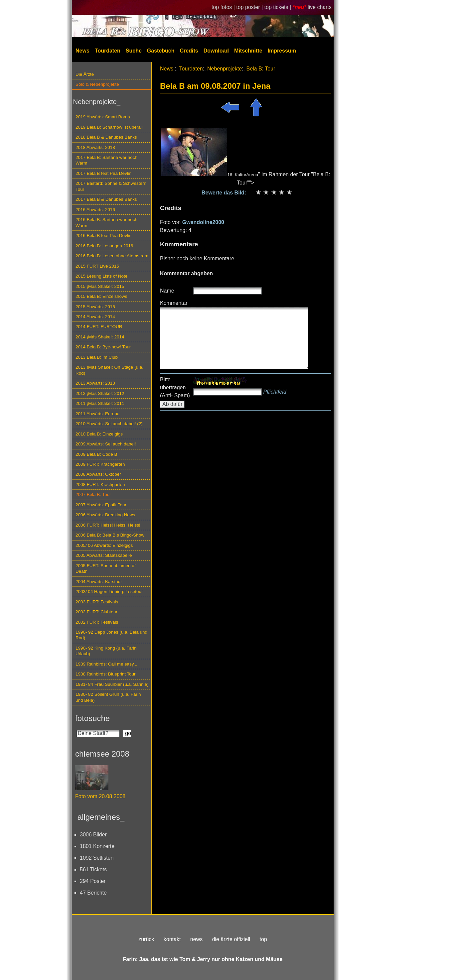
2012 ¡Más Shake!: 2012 (100, 393)
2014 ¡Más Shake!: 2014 (100, 337)
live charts (320, 7)
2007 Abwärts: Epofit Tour (101, 505)
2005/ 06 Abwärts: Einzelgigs (104, 545)
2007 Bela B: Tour (93, 494)
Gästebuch (161, 51)
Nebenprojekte (225, 69)
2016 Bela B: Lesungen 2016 (104, 246)
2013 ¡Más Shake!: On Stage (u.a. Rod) (109, 370)
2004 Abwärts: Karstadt (99, 582)
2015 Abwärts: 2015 (95, 307)
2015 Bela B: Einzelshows (101, 296)
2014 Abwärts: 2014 (95, 317)
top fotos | (224, 7)
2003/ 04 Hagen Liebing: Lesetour (109, 592)
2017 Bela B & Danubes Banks (106, 199)
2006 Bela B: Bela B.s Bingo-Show (110, 535)
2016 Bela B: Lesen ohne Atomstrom (112, 256)
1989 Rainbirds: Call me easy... (106, 664)
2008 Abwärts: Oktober (98, 474)
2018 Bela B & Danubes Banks (106, 137)
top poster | (250, 7)
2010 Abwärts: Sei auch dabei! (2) (109, 424)
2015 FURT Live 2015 (97, 266)
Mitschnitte (248, 51)
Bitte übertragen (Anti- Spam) (175, 387)
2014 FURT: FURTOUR (99, 327)
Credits (189, 51)
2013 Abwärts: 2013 (95, 383)
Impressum (282, 51)
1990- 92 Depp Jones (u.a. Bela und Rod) (111, 635)
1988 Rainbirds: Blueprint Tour (106, 674)
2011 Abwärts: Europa (97, 414)
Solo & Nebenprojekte (97, 84)
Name (167, 291)
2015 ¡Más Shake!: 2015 (100, 286)
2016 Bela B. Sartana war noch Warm (106, 222)
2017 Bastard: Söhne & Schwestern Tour (111, 186)
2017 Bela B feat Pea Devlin (103, 173)
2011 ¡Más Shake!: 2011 (100, 403)
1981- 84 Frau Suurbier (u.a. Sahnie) (112, 684)
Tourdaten (108, 51)
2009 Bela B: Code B (96, 454)
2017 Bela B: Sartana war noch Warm (106, 160)
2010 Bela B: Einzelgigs (99, 434)
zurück (146, 939)
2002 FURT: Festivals (97, 622)
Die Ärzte (85, 74)
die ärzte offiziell (231, 939)
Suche (134, 51)
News (82, 51)
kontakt (172, 939)
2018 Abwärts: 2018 (95, 147)
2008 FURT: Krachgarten (100, 485)
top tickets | (279, 7)
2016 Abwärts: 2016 (95, 210)
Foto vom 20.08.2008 (100, 796)
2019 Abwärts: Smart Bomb (103, 117)
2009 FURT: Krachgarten (100, 464)
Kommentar (174, 303)
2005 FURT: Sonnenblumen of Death (106, 568)
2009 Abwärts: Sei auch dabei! (106, 444)
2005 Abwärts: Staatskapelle (104, 555)
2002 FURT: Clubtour (96, 612)
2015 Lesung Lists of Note (101, 276)
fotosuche (92, 718)
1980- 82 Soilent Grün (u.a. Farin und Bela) (108, 697)
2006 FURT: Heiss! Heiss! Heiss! (108, 525)
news (196, 939)
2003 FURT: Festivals (97, 602)
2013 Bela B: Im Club (97, 357)
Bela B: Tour (261, 69)
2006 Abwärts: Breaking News (105, 515)
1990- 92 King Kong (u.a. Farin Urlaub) (106, 651)
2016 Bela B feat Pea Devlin (103, 236)
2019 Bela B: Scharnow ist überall (109, 127)
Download (216, 51)
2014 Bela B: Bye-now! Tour (103, 347)
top (263, 939)
